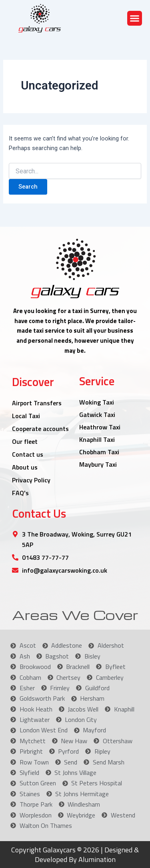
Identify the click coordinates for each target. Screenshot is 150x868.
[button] (135, 18)
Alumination (96, 859)
